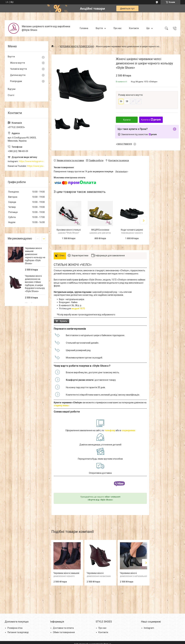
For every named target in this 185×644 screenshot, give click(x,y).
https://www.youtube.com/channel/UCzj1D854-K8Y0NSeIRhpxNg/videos (36, 166)
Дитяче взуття (18, 75)
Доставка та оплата (63, 628)
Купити (127, 120)
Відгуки (12, 89)
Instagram (149, 628)
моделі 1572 (78, 309)
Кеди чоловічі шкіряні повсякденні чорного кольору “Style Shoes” (132, 233)
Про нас (117, 28)
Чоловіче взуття (18, 69)
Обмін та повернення (64, 632)
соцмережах (128, 430)
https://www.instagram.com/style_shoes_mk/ (32, 161)
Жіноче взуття (18, 63)
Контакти (134, 28)
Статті (11, 95)
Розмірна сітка (15, 628)
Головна (84, 28)
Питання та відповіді (18, 632)
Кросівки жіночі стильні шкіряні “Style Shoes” (69, 231)
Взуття (99, 28)
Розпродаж (16, 81)
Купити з (151, 120)
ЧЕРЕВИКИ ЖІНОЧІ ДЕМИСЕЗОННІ (77, 46)
